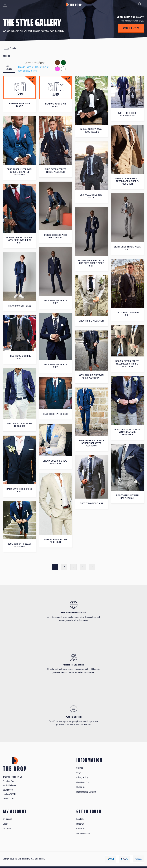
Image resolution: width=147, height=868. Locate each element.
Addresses (7, 829)
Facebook (80, 819)
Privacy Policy (82, 777)
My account (7, 819)
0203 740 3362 (9, 799)
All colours (9, 68)
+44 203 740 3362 (83, 833)
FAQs (79, 773)
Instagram (80, 824)
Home (6, 48)
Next (92, 567)
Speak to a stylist (131, 28)
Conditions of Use (83, 782)
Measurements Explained (86, 792)
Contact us (80, 787)
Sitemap (80, 768)
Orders (6, 824)
